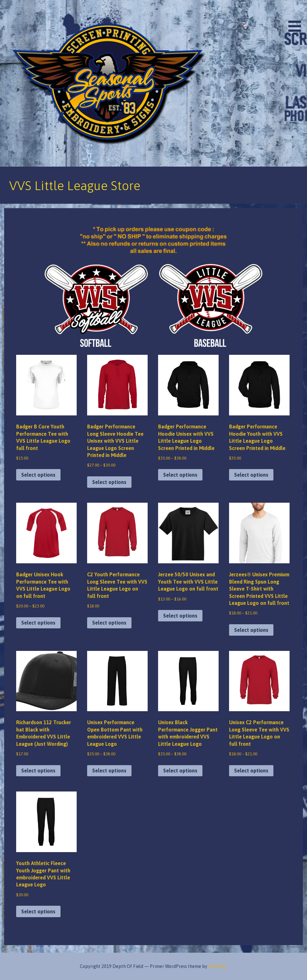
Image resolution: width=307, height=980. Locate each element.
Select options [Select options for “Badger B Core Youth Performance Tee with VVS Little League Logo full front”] (38, 475)
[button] (297, 17)
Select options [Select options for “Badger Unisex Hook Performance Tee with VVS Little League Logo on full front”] (38, 623)
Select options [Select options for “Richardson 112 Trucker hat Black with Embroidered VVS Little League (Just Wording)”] (38, 771)
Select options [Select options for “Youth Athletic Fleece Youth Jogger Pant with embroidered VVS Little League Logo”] (38, 911)
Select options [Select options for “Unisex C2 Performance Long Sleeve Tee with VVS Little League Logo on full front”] (251, 771)
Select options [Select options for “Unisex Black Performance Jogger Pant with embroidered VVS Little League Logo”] (180, 771)
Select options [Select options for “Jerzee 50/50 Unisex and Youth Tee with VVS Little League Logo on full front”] (180, 616)
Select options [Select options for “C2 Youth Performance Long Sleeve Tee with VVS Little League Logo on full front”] (109, 623)
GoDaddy (217, 966)
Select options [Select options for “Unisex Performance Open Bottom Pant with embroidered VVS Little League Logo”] (109, 771)
